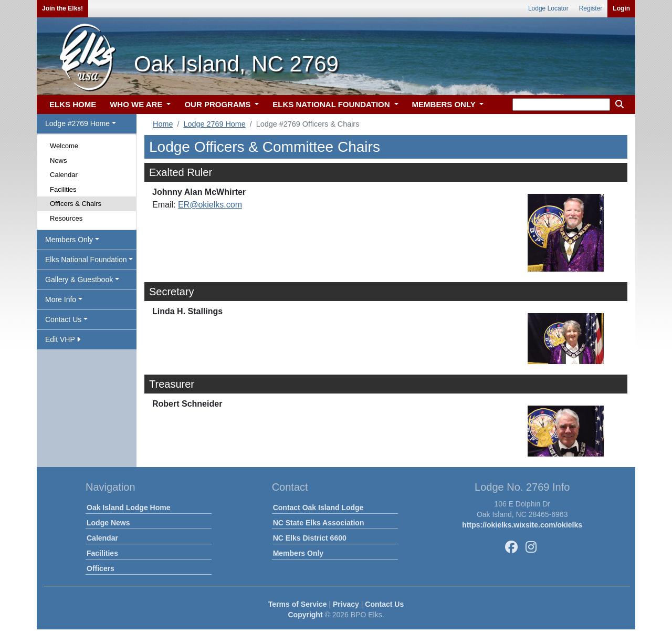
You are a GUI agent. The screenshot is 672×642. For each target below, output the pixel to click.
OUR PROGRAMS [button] (218, 104)
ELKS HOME (73, 104)
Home (163, 124)
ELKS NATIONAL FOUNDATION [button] (332, 104)
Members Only (298, 553)
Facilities (63, 189)
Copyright (305, 615)
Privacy (346, 604)
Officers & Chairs (76, 204)
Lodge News (108, 523)
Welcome (64, 146)
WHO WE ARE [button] (137, 104)
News (59, 160)
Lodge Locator (548, 8)
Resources (66, 218)
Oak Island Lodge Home (128, 508)
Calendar (64, 175)
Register (591, 8)
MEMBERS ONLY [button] (445, 104)
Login (621, 8)
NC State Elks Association (319, 523)
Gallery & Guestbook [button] (79, 279)
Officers (101, 568)
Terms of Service (298, 604)
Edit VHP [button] (63, 339)
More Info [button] (61, 299)
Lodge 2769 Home (214, 124)
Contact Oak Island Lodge (318, 508)
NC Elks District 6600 (310, 538)
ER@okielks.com (210, 205)
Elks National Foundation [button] (86, 260)
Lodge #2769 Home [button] (77, 123)
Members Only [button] (69, 240)
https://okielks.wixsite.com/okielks (522, 525)
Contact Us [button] (63, 319)
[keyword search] (561, 105)
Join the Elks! (62, 8)
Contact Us (384, 604)
